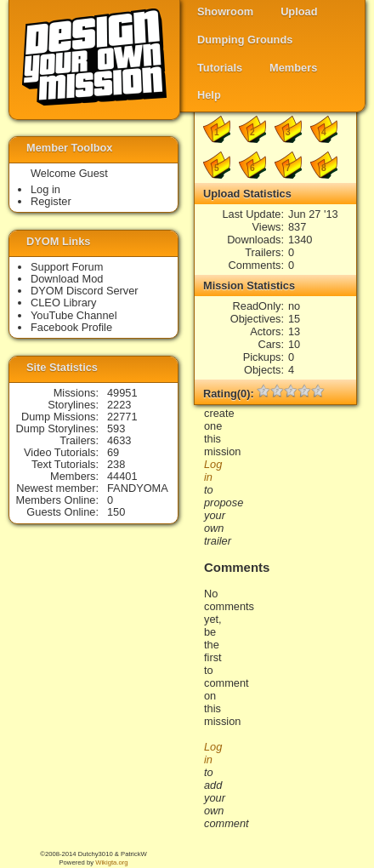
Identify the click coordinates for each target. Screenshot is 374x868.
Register (51, 201)
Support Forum (67, 267)
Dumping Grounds (245, 40)
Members (293, 68)
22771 (122, 417)
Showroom (225, 11)
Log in (45, 189)
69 (113, 452)
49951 (122, 393)
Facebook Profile (71, 327)
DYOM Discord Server (85, 291)
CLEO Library (64, 303)
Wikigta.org (111, 862)
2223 (119, 405)
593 (116, 428)
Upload (299, 11)
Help (209, 95)
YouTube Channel (74, 315)
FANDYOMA (138, 488)
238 (116, 464)
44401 (122, 476)
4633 (119, 440)
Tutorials (220, 68)
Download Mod (67, 279)
